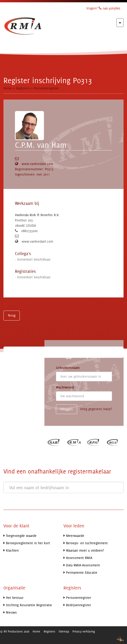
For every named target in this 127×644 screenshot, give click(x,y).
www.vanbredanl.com (37, 164)
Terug (12, 315)
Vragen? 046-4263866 (103, 8)
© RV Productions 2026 (15, 631)
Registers (23, 88)
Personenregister (46, 88)
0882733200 (29, 231)
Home (8, 88)
